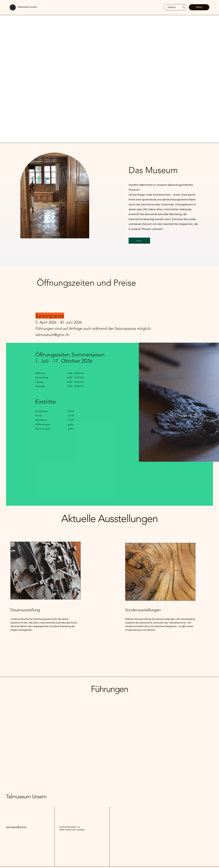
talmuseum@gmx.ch (16, 827)
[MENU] (199, 7)
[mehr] (139, 241)
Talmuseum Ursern (27, 7)
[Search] (172, 7)
